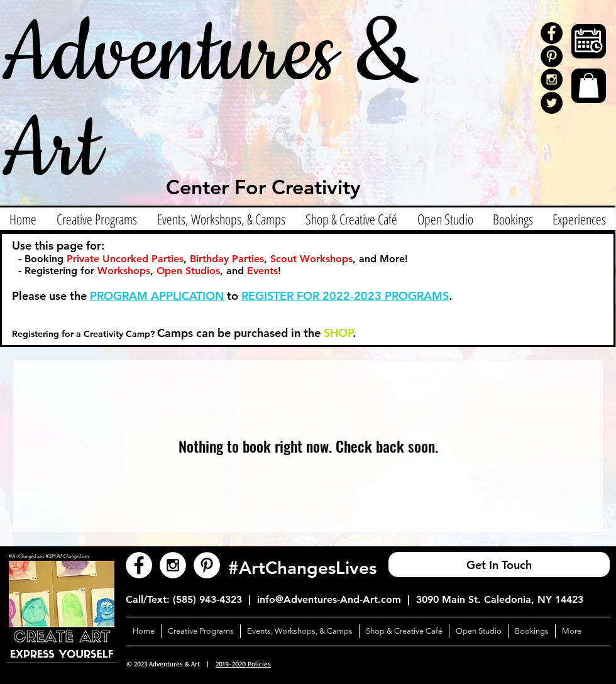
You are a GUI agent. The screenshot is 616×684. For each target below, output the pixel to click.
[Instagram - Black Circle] (552, 80)
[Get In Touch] (499, 565)
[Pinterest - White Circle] (207, 565)
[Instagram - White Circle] (173, 565)
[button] (589, 85)
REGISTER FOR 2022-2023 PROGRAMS (345, 296)
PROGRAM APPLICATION (157, 296)
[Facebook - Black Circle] (552, 33)
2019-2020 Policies (243, 664)
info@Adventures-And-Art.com (329, 599)
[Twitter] (552, 103)
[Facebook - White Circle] (139, 565)
